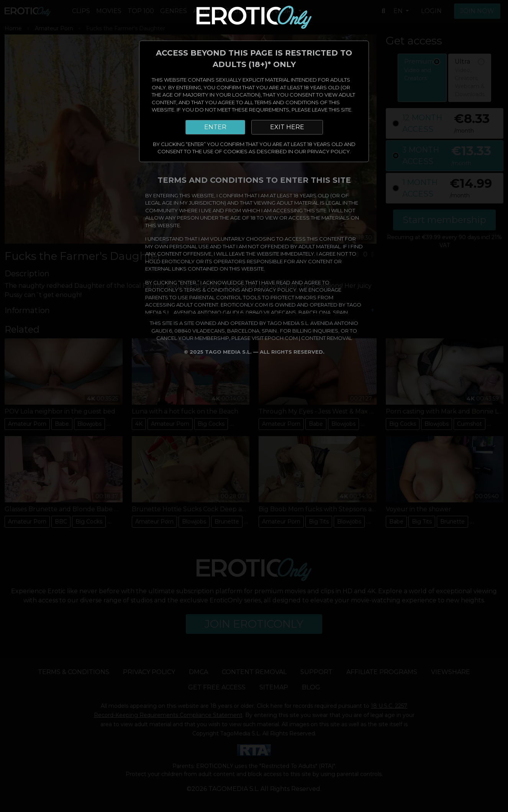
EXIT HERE (287, 127)
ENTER (215, 127)
